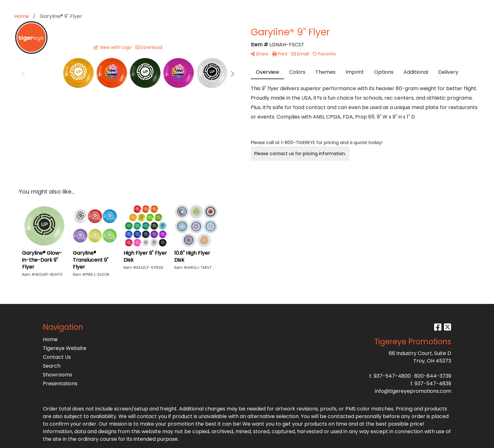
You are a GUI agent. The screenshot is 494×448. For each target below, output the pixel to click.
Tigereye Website (65, 348)
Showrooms (57, 375)
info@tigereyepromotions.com (413, 391)
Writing (336, 28)
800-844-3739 (433, 376)
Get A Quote (430, 28)
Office (268, 28)
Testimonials (394, 28)
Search (424, 7)
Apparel (182, 28)
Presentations (60, 384)
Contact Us (57, 357)
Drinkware (238, 28)
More (362, 28)
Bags (209, 28)
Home (50, 339)
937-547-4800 (392, 376)
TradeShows (302, 28)
